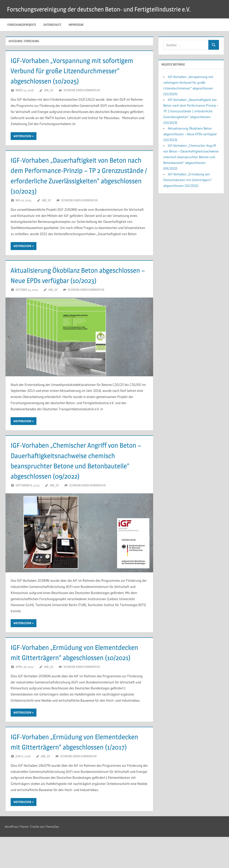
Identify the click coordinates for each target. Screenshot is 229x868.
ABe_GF (49, 90)
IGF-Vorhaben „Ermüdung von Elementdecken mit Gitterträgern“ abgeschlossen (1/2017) (62, 767)
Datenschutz (52, 25)
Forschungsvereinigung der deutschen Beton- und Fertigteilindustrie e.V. (105, 9)
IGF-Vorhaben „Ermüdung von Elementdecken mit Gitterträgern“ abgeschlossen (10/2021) (62, 668)
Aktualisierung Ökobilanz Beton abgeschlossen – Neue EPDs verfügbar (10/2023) (68, 280)
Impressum (76, 25)
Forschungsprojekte (22, 25)
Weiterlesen (22, 136)
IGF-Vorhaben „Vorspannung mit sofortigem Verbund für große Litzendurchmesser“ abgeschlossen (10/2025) (77, 71)
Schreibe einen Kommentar (82, 90)
